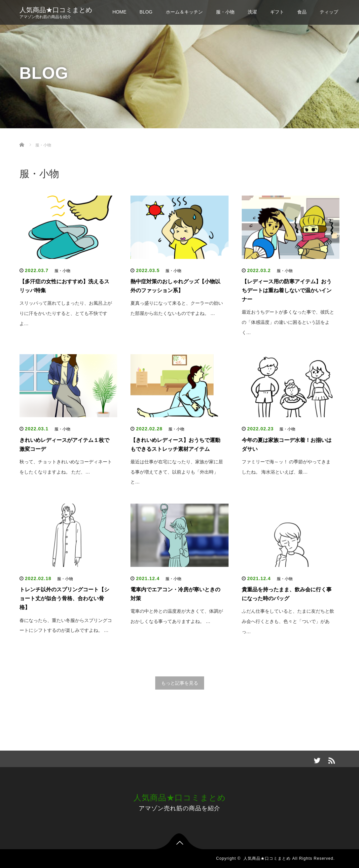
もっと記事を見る (180, 683)
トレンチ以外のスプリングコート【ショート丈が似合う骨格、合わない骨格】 (64, 598)
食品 (302, 12)
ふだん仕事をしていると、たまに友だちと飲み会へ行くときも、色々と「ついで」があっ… (288, 621)
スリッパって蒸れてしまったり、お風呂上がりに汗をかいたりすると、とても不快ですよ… (66, 313)
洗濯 (252, 12)
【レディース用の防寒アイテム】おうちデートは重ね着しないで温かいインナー (287, 290)
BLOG (146, 12)
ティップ (329, 12)
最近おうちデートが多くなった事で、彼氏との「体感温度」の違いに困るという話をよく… (288, 322)
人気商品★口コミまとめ (56, 10)
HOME (120, 12)
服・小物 (225, 12)
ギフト (277, 12)
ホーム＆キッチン (184, 12)
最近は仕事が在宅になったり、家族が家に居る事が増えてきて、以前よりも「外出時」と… (177, 472)
